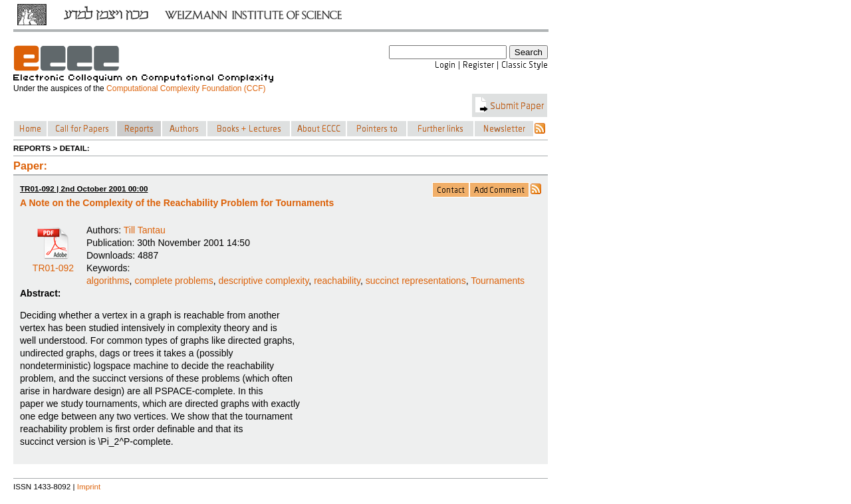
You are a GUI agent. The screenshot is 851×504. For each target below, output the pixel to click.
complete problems (174, 281)
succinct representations (416, 281)
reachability (337, 281)
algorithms (108, 281)
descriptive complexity (263, 281)
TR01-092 (53, 263)
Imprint (89, 486)
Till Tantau (145, 230)
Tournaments (498, 281)
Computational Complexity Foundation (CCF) (186, 88)
